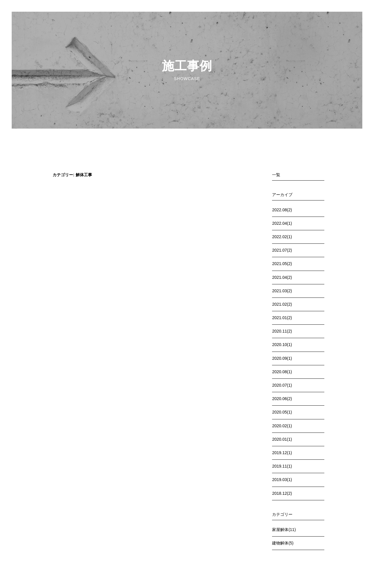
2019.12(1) (282, 453)
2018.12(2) (282, 493)
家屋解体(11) (284, 530)
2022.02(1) (282, 237)
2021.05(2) (282, 264)
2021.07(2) (282, 250)
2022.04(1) (282, 223)
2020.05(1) (282, 412)
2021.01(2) (282, 318)
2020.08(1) (282, 372)
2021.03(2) (282, 291)
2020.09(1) (282, 358)
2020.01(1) (282, 439)
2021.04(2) (282, 277)
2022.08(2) (282, 210)
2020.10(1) (282, 345)
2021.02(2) (282, 304)
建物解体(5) (283, 543)
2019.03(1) (282, 480)
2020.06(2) (282, 399)
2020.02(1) (282, 426)
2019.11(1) (282, 466)
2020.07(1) (282, 385)
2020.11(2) (282, 331)
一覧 (276, 175)
